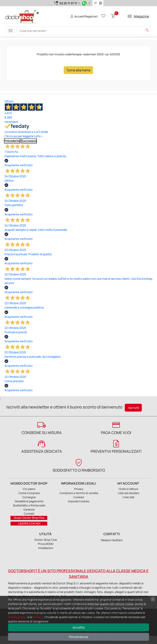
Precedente (12, 141)
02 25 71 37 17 (68, 3)
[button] (102, 3)
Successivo (29, 141)
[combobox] (95, 3)
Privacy (38, 617)
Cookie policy (17, 617)
